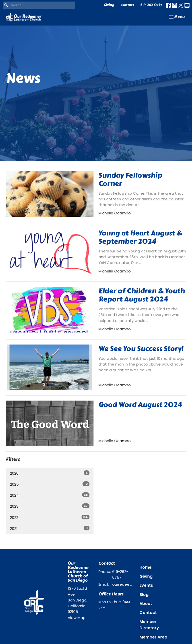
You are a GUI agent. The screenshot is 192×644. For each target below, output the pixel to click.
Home (145, 567)
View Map (77, 618)
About (146, 604)
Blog (144, 595)
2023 (50, 506)
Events (146, 585)
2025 (50, 484)
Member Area (153, 637)
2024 (50, 495)
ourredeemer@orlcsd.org (123, 584)
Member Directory (149, 625)
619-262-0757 (151, 5)
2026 (50, 473)
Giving (109, 5)
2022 (50, 517)
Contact (127, 5)
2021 (50, 528)
